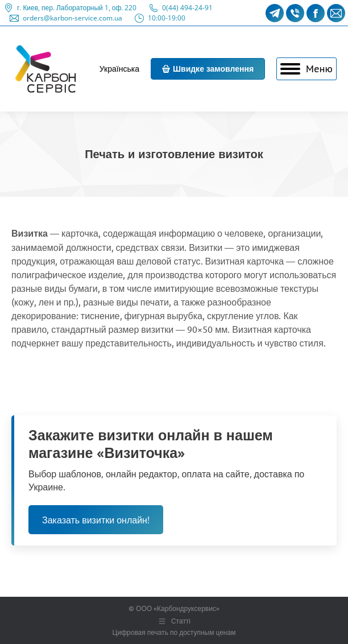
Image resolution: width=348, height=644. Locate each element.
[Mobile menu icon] (306, 69)
